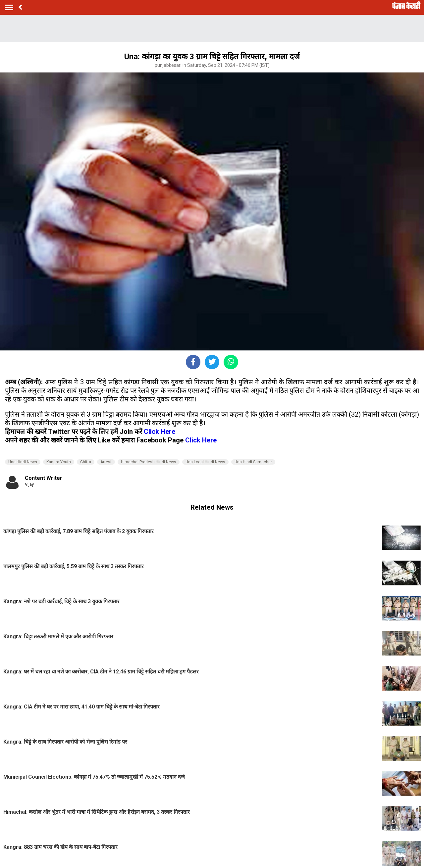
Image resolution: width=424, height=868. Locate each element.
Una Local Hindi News (205, 462)
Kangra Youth (59, 462)
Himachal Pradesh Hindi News (149, 462)
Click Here (159, 432)
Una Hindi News (23, 462)
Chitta (86, 462)
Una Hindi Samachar (253, 462)
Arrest (106, 462)
